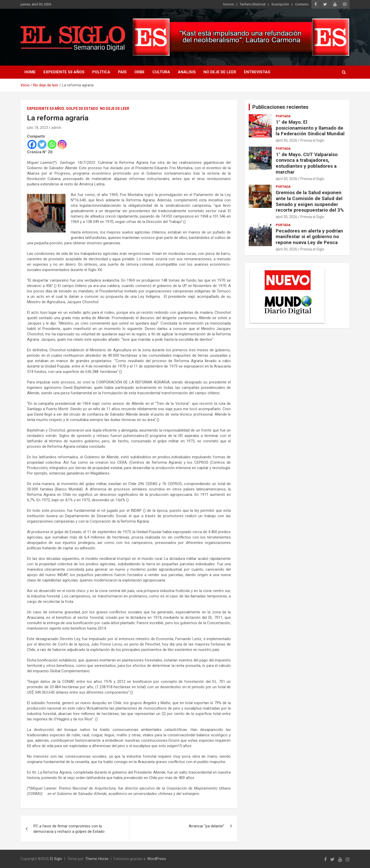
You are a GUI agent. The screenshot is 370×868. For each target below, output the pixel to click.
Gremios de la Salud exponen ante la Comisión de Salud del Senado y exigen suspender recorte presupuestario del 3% (310, 201)
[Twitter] (42, 144)
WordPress (157, 859)
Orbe (140, 72)
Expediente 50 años (64, 72)
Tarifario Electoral (253, 4)
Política (101, 72)
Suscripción (280, 4)
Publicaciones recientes (280, 107)
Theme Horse (97, 859)
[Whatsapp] (52, 144)
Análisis (187, 72)
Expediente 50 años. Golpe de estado (63, 109)
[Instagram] (62, 144)
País (122, 72)
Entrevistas (257, 72)
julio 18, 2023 (38, 128)
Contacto (302, 4)
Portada (283, 116)
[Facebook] (32, 144)
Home (30, 72)
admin (56, 128)
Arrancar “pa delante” (206, 826)
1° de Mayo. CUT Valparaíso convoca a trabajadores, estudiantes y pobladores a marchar (307, 163)
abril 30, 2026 (286, 140)
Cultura (161, 72)
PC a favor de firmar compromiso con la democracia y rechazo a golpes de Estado (69, 829)
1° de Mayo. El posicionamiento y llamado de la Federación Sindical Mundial (310, 128)
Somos (228, 4)
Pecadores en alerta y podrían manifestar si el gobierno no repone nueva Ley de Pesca (309, 237)
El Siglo (56, 859)
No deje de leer (220, 72)
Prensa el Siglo (312, 140)
